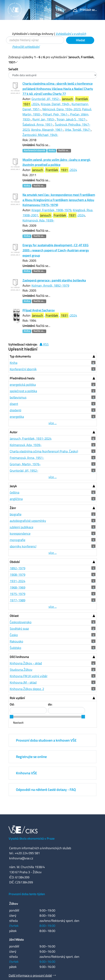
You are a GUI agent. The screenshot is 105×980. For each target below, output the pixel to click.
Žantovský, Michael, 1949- (40, 135)
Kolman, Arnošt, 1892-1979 (50, 285)
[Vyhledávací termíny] (35, 40)
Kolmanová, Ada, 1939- (38, 220)
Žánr (13, 508)
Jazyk (13, 486)
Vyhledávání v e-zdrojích (71, 34)
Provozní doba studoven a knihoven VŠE (46, 740)
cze (59, 10)
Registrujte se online (31, 757)
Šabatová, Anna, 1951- (38, 124)
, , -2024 (54, 170)
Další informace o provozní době (30, 975)
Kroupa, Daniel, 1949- (55, 104)
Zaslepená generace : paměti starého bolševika (54, 280)
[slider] (12, 717)
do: (50, 704)
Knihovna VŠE (26, 773)
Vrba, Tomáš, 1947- (78, 130)
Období (15, 562)
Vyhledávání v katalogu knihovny (32, 34)
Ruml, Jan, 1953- (44, 119)
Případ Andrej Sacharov (39, 310)
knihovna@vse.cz (21, 858)
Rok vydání (17, 698)
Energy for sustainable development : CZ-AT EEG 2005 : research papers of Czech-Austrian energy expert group (56, 250)
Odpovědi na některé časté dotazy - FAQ (46, 790)
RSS (44, 344)
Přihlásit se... (85, 10)
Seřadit (13, 69)
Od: (12, 704)
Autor (14, 432)
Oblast (14, 616)
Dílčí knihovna (19, 657)
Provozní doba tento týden (27, 894)
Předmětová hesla (22, 378)
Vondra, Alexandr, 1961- (47, 130)
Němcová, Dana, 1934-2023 (61, 109)
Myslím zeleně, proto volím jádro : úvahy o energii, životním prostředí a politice (57, 162)
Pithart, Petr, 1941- (56, 114)
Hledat (80, 40)
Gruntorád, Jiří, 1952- (46, 99)
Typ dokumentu (20, 356)
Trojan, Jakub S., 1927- (72, 119)
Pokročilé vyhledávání (26, 47)
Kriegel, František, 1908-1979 (51, 210)
